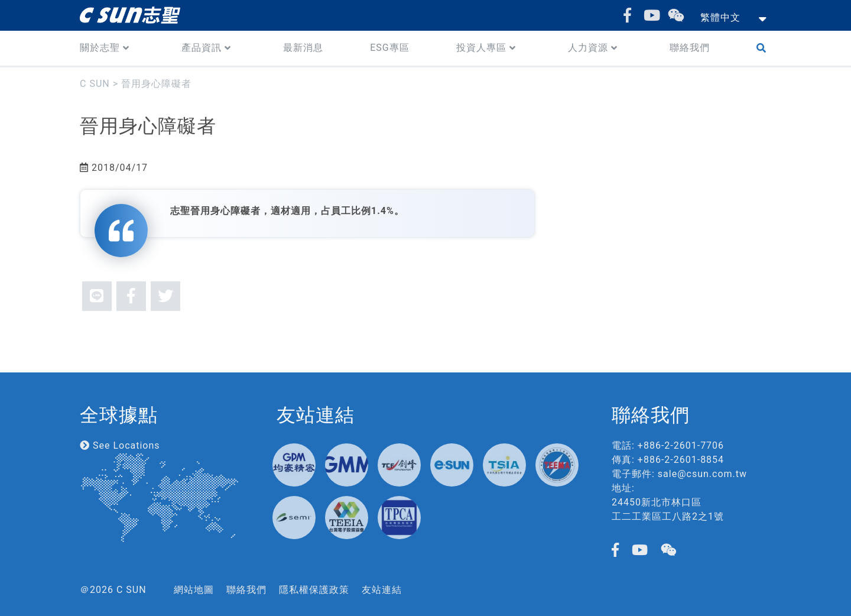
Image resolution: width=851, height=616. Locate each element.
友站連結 (382, 590)
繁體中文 (720, 17)
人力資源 (588, 48)
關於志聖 (100, 48)
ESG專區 (390, 48)
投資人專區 (481, 48)
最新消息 (303, 48)
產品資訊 (202, 48)
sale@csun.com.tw (702, 474)
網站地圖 (194, 590)
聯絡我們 (690, 48)
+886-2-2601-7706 (681, 445)
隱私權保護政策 (314, 590)
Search (764, 48)
